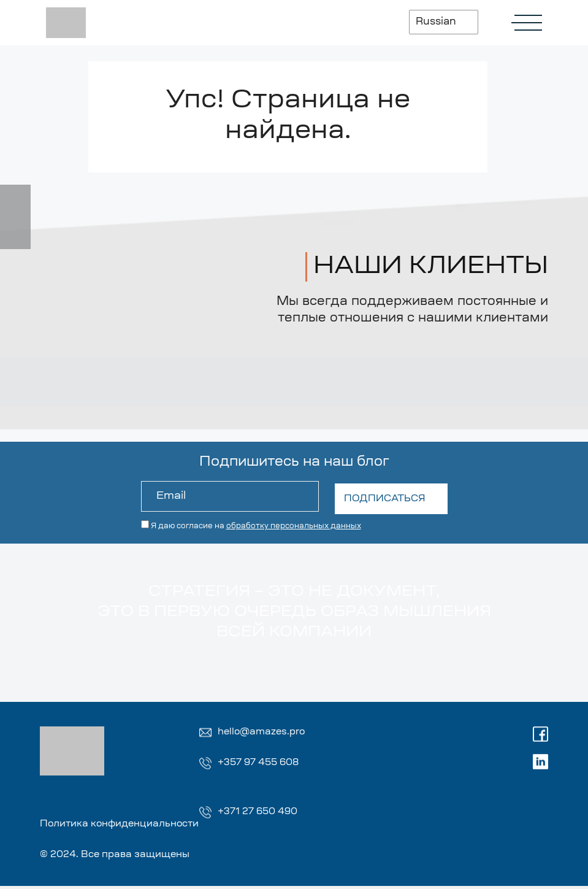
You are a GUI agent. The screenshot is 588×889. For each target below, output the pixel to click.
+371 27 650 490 (260, 814)
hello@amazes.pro (264, 733)
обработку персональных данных (294, 524)
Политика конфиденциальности (126, 826)
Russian (432, 22)
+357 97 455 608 (261, 764)
